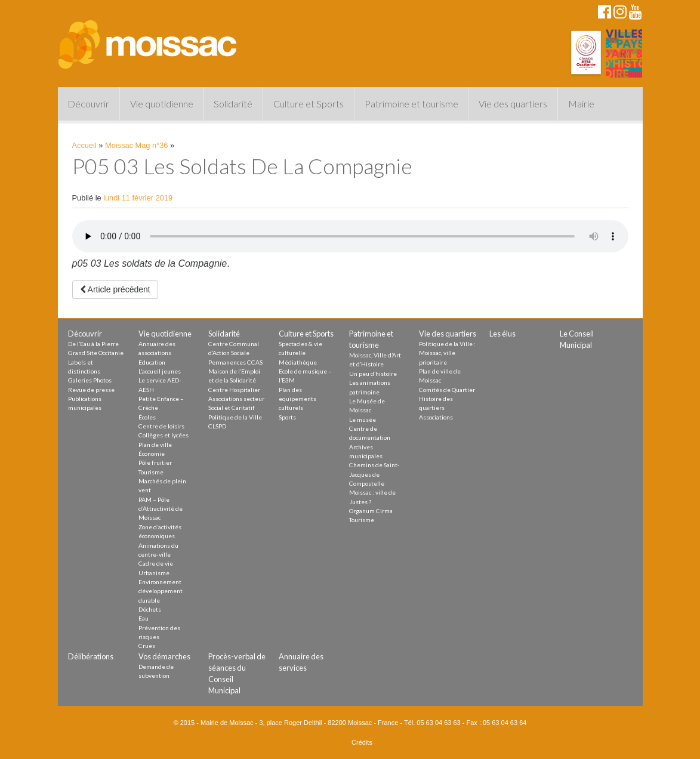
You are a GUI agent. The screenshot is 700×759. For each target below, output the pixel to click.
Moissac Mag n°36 (136, 145)
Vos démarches (164, 656)
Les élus (502, 334)
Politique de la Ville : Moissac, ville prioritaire (447, 353)
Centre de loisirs (161, 426)
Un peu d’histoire (373, 374)
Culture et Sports (309, 104)
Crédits (362, 742)
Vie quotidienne (162, 104)
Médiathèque (298, 362)
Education (152, 362)
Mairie (581, 104)
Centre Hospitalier (234, 390)
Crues (147, 646)
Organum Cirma (371, 511)
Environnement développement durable (161, 591)
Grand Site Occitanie (96, 353)
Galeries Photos (90, 380)
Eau (144, 618)
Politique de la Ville (235, 417)
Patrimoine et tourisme (411, 104)
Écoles (147, 417)
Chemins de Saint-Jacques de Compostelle (374, 474)
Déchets (150, 609)
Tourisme (151, 472)
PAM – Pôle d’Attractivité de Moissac (161, 509)
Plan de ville (155, 445)
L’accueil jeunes (160, 371)
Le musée (363, 419)
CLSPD (217, 426)
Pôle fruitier (155, 462)
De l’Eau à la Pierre (93, 344)
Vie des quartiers (513, 104)
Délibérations (91, 656)
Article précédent (115, 289)
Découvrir (88, 104)
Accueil (84, 145)
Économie (152, 453)
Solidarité (233, 104)
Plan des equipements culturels (297, 399)
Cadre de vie (156, 563)
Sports (287, 417)
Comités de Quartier (447, 390)
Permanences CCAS (235, 362)
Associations (436, 417)
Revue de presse (91, 390)
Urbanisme (154, 573)
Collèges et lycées (164, 435)
